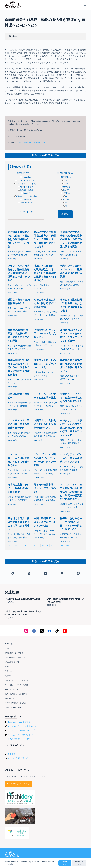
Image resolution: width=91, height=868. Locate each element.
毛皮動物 (65, 193)
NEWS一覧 (9, 644)
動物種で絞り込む (65, 173)
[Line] (62, 573)
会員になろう (10, 671)
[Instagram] (26, 631)
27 (57, 545)
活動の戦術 (26, 199)
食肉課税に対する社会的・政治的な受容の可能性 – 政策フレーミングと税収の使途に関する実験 (71, 239)
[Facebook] (13, 573)
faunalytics (26, 177)
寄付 (8, 648)
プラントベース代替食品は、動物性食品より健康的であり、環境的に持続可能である (19, 273)
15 (30, 545)
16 (34, 545)
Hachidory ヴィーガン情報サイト (22, 726)
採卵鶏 (65, 190)
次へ (62, 545)
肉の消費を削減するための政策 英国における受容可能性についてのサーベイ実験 (19, 239)
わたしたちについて (12, 667)
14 (26, 545)
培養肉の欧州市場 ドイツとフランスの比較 (45, 488)
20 (51, 545)
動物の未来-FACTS (12, 662)
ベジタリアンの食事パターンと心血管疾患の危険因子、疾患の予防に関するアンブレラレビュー (71, 428)
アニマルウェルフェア (26, 180)
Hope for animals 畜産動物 (19, 722)
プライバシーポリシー (13, 708)
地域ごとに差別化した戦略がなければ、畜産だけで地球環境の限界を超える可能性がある (45, 273)
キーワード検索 (26, 212)
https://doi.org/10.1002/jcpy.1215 (31, 142)
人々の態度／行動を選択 (26, 184)
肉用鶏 (65, 199)
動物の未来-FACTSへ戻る (45, 155)
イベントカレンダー (12, 689)
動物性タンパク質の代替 (26, 196)
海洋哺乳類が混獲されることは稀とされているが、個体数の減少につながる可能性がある (19, 367)
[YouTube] (65, 631)
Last (68, 545)
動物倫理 (26, 193)
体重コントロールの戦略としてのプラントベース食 (45, 364)
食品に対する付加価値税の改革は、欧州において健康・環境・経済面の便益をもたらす (45, 239)
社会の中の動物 (26, 203)
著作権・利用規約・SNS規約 (16, 703)
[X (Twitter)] (29, 573)
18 (43, 545)
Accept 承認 (66, 863)
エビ (65, 180)
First (10, 545)
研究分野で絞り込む (26, 173)
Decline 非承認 (79, 863)
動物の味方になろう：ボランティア (18, 680)
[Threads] (78, 573)
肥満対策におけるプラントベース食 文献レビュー (45, 333)
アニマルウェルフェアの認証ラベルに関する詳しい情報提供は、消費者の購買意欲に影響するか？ (71, 492)
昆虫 (65, 184)
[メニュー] (85, 5)
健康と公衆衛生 (26, 187)
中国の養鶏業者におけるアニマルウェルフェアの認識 (45, 522)
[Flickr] (49, 631)
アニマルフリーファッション (20, 735)
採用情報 (8, 676)
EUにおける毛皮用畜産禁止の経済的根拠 (22, 599)
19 (47, 545)
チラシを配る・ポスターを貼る (16, 685)
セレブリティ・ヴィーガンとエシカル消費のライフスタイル (71, 458)
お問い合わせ (10, 698)
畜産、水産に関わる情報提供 (16, 694)
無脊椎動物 (65, 177)
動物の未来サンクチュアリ (15, 658)
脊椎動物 (65, 187)
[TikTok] (57, 631)
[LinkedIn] (46, 573)
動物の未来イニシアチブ (14, 653)
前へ (16, 545)
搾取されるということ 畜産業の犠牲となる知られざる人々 (71, 398)
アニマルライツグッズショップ (21, 731)
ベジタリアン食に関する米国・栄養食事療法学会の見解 (19, 424)
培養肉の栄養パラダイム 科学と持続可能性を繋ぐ (19, 488)
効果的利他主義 (26, 190)
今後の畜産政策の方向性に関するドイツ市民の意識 (45, 303)
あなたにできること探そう (19, 758)
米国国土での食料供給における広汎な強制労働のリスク (45, 424)
